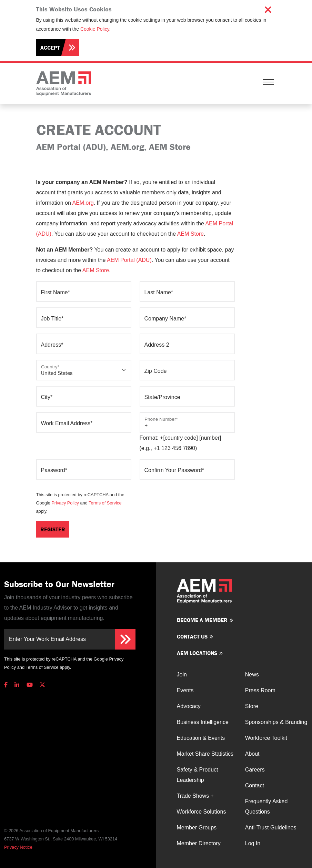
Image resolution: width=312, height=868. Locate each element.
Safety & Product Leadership (198, 775)
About (252, 754)
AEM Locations (197, 653)
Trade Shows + (195, 796)
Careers (255, 770)
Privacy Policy (65, 503)
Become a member (202, 620)
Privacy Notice (18, 847)
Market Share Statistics (205, 754)
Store (252, 706)
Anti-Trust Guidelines (271, 828)
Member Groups (197, 828)
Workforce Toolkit (266, 738)
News (252, 675)
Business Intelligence (203, 722)
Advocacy (189, 706)
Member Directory (199, 843)
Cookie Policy (95, 29)
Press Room (260, 690)
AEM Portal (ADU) (129, 260)
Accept (50, 48)
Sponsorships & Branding (276, 722)
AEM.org (83, 203)
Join (182, 675)
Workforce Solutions (202, 812)
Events (185, 690)
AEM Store (190, 234)
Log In (253, 843)
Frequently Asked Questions (266, 806)
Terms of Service (105, 503)
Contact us (192, 636)
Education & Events (201, 738)
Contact (255, 785)
